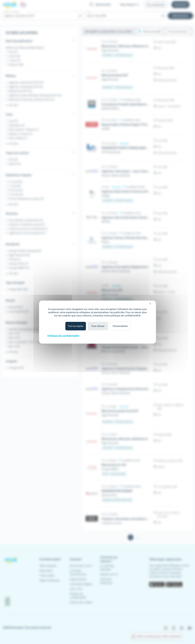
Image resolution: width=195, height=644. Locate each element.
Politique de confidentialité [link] (63, 336)
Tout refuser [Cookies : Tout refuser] (98, 326)
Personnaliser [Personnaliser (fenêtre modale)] (120, 326)
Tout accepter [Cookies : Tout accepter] (76, 326)
